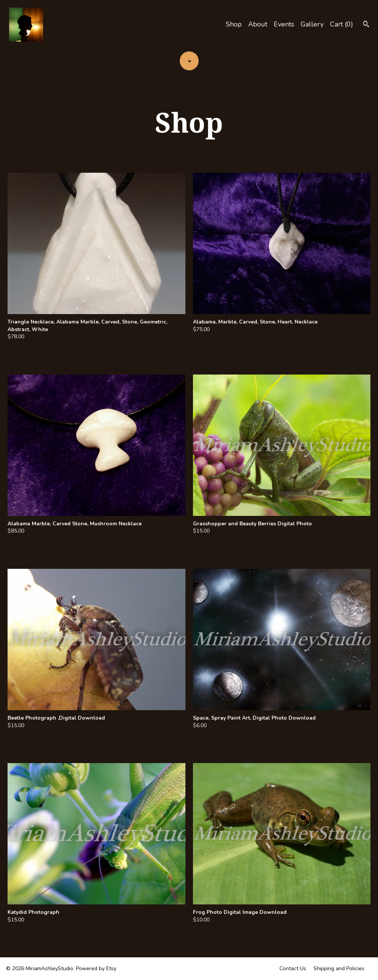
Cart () (342, 24)
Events (284, 24)
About (258, 24)
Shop (234, 24)
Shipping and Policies (339, 968)
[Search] (366, 25)
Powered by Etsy (96, 968)
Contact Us (293, 968)
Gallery (312, 24)
